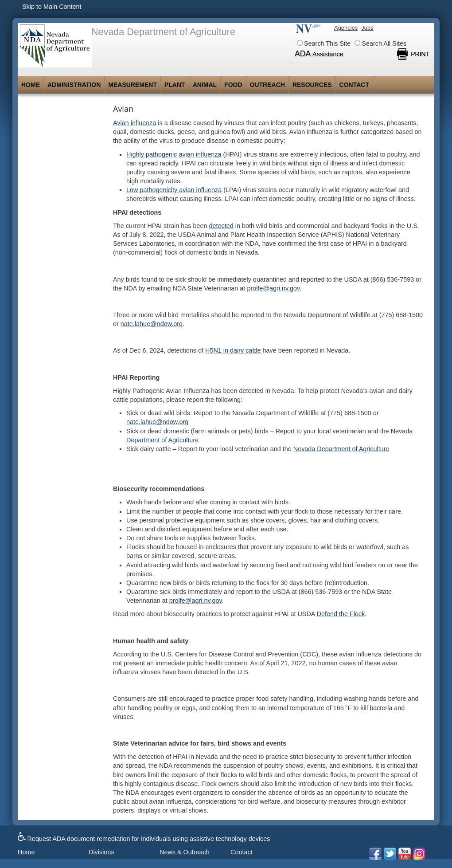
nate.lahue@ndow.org (157, 422)
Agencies (346, 28)
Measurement (132, 85)
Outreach (267, 85)
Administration (74, 85)
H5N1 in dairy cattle (234, 350)
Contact (354, 85)
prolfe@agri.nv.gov (273, 288)
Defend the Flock (341, 614)
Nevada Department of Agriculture (341, 449)
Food (233, 85)
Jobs (367, 28)
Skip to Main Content (52, 7)
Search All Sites (380, 43)
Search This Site (324, 43)
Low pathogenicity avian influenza (174, 190)
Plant (175, 85)
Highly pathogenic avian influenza (174, 154)
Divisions (101, 852)
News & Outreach (185, 852)
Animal (205, 85)
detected (221, 226)
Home (31, 85)
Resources (312, 85)
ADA (319, 54)
